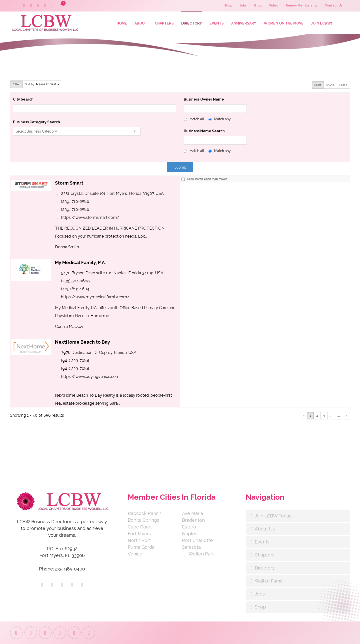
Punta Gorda (141, 547)
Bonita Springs (143, 520)
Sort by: (42, 84)
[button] (51, 6)
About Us (265, 529)
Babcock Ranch (144, 513)
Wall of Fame (269, 581)
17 (339, 416)
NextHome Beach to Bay (82, 342)
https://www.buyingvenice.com (90, 376)
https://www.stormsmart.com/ (90, 217)
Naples (190, 534)
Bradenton (193, 520)
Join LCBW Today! (274, 516)
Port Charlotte (197, 540)
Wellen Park (198, 554)
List (318, 85)
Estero (189, 527)
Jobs (260, 594)
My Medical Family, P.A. (80, 262)
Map (343, 85)
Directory (265, 568)
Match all (197, 119)
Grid (330, 85)
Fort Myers (139, 534)
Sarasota (191, 547)
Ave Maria (192, 513)
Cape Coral (140, 527)
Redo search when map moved (207, 179)
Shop (260, 607)
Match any (222, 119)
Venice (135, 554)
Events (262, 542)
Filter (16, 84)
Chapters (265, 555)
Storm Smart (69, 183)
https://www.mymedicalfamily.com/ (95, 297)
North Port (139, 540)
